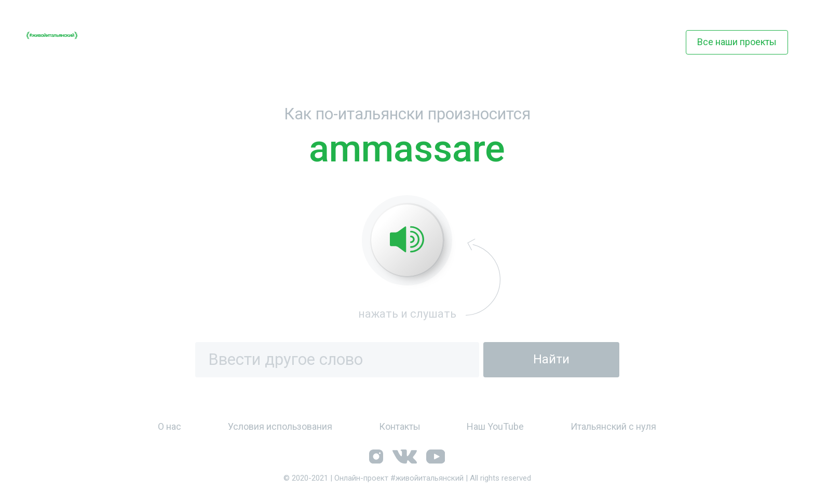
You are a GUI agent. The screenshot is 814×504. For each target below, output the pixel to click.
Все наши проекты (737, 42)
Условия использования (280, 426)
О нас (169, 426)
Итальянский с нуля (613, 426)
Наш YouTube (495, 426)
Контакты (400, 426)
